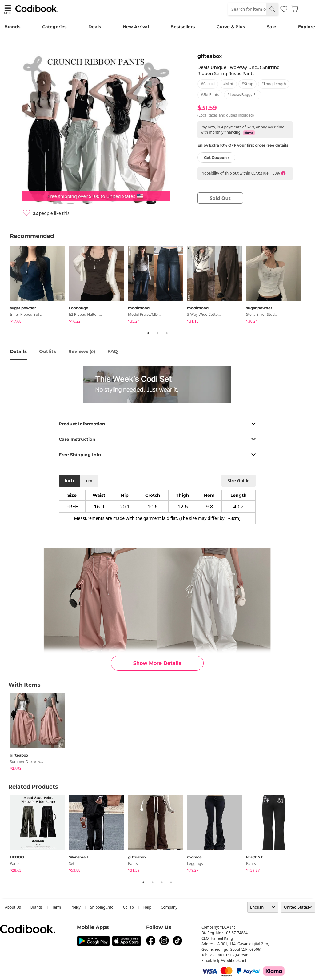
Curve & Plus (231, 27)
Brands (12, 27)
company (169, 907)
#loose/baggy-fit (242, 95)
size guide (239, 481)
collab (128, 907)
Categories (54, 27)
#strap (248, 84)
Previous (5, 286)
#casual (208, 84)
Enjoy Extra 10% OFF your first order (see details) (243, 145)
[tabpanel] (39, 285)
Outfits (48, 351)
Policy (76, 907)
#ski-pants (210, 95)
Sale (271, 27)
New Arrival (136, 27)
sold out (220, 198)
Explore (307, 27)
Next (310, 286)
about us (13, 907)
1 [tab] (148, 333)
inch (70, 481)
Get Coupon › (216, 157)
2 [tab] (157, 333)
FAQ (113, 351)
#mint (228, 84)
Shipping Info (102, 907)
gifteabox (210, 56)
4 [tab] (171, 882)
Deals (95, 27)
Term (57, 907)
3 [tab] (167, 333)
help (147, 907)
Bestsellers (183, 27)
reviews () (82, 351)
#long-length (274, 84)
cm (89, 481)
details (18, 351)
